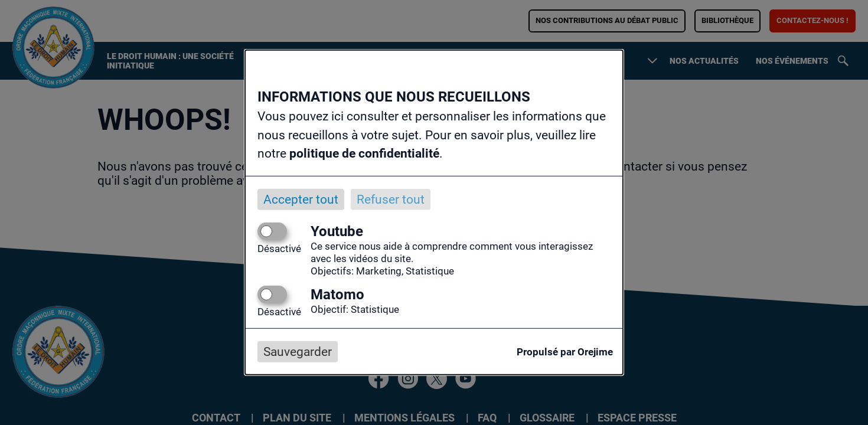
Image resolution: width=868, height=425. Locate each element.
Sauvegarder (298, 352)
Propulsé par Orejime (565, 352)
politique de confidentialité (364, 153)
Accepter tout (301, 199)
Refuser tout (391, 199)
